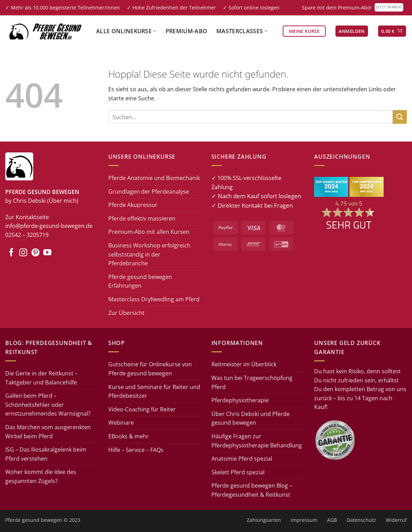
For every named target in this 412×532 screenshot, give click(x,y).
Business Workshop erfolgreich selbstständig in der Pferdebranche (149, 254)
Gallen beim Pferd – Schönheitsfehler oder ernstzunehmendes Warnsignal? (48, 405)
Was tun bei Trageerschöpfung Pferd (252, 382)
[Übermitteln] (400, 117)
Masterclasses (242, 31)
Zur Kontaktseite (27, 217)
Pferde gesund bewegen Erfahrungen (140, 281)
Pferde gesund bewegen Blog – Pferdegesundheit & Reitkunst (252, 490)
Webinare (121, 423)
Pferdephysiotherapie (240, 400)
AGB (332, 520)
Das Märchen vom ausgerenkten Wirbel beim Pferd (48, 432)
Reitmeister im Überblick (244, 364)
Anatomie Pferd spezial (242, 459)
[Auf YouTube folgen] (47, 253)
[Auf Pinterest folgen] (35, 253)
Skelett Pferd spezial (238, 472)
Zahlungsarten (264, 520)
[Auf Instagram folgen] (23, 253)
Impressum (304, 520)
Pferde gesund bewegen (34, 520)
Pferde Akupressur (133, 205)
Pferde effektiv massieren (142, 218)
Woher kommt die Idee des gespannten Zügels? (41, 476)
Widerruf (396, 520)
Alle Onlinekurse (126, 31)
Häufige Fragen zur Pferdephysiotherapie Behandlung (257, 441)
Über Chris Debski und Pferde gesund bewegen (251, 418)
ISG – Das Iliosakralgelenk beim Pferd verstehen (46, 454)
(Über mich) (63, 201)
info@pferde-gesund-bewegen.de (49, 226)
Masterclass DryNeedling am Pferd (154, 299)
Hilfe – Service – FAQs (136, 450)
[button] (352, 31)
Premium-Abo (187, 31)
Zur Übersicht (127, 313)
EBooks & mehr (129, 436)
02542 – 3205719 (27, 235)
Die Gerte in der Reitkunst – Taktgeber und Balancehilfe (41, 378)
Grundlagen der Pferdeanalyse (149, 192)
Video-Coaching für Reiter (142, 409)
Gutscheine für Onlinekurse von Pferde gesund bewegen (150, 369)
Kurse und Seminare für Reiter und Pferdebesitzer (154, 391)
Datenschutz (361, 520)
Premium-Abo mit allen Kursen (149, 232)
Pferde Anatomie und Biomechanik (154, 178)
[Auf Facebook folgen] (11, 253)
